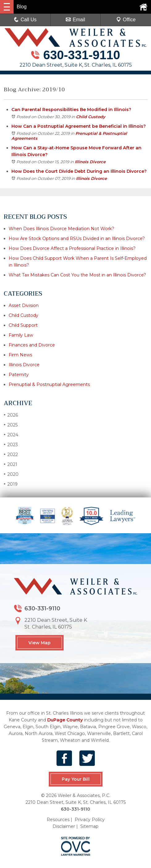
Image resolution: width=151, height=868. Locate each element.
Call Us (25, 20)
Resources (58, 819)
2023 (11, 444)
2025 (11, 425)
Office (126, 20)
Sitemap (89, 826)
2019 (11, 484)
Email (75, 20)
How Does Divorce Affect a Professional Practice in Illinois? (72, 248)
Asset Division (24, 305)
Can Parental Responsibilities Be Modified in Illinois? (71, 110)
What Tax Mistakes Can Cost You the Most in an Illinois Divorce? (77, 275)
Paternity (19, 375)
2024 (11, 435)
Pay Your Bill (76, 779)
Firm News (20, 355)
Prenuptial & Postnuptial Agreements (49, 384)
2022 (11, 454)
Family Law (21, 335)
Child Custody (91, 117)
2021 (10, 464)
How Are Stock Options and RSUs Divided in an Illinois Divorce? (77, 239)
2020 (11, 474)
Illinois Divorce (90, 162)
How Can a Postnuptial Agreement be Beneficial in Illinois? (79, 126)
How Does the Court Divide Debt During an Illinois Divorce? (79, 171)
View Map (40, 643)
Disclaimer (64, 826)
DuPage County (65, 720)
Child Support (23, 325)
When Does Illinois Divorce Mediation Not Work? (61, 229)
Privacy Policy (90, 819)
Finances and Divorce (32, 345)
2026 (11, 415)
